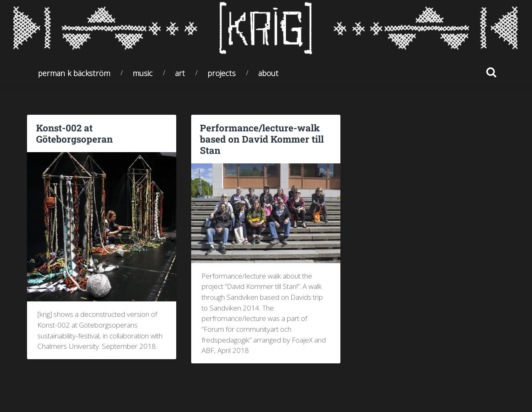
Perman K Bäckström (74, 73)
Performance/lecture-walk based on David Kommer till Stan (262, 139)
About (268, 73)
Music (143, 73)
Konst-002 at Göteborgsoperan (74, 133)
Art (180, 73)
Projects (222, 73)
